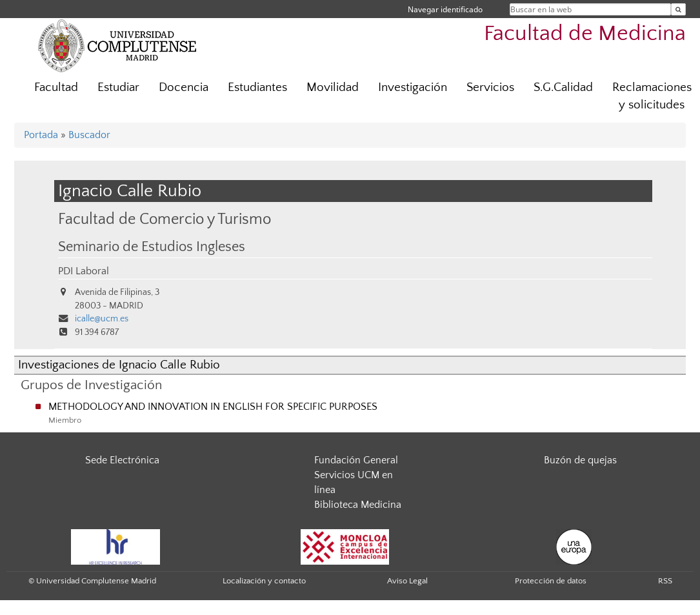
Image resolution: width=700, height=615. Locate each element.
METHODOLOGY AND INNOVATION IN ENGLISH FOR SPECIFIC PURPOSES (213, 407)
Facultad (56, 87)
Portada (41, 135)
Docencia (184, 87)
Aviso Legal (407, 581)
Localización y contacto (264, 581)
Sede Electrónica (122, 460)
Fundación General (356, 460)
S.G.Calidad (563, 87)
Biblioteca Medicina (358, 505)
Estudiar (118, 87)
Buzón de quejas (580, 460)
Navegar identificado (445, 9)
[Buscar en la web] (678, 9)
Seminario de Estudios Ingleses (152, 247)
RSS (665, 581)
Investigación (413, 87)
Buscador (89, 135)
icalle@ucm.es (102, 319)
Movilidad (333, 87)
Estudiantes (257, 87)
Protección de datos (551, 581)
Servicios (490, 87)
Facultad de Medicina (585, 34)
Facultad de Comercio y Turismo (165, 219)
